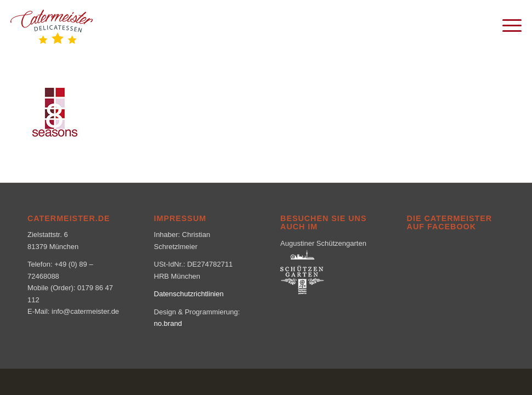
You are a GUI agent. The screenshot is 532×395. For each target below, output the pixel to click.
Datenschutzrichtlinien (189, 294)
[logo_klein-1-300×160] (52, 25)
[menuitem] (506, 25)
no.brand (168, 323)
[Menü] (506, 25)
